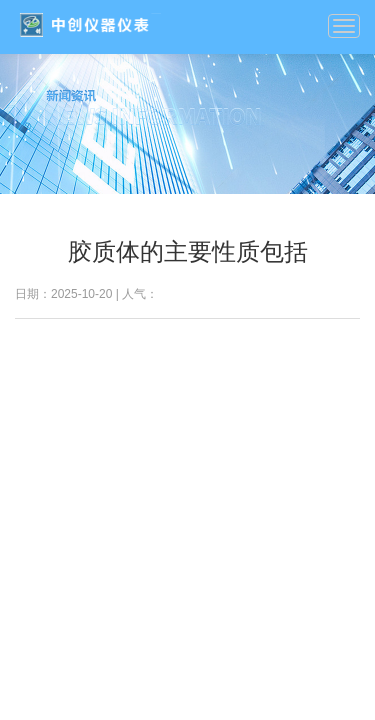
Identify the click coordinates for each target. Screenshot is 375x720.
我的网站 (90, 25)
